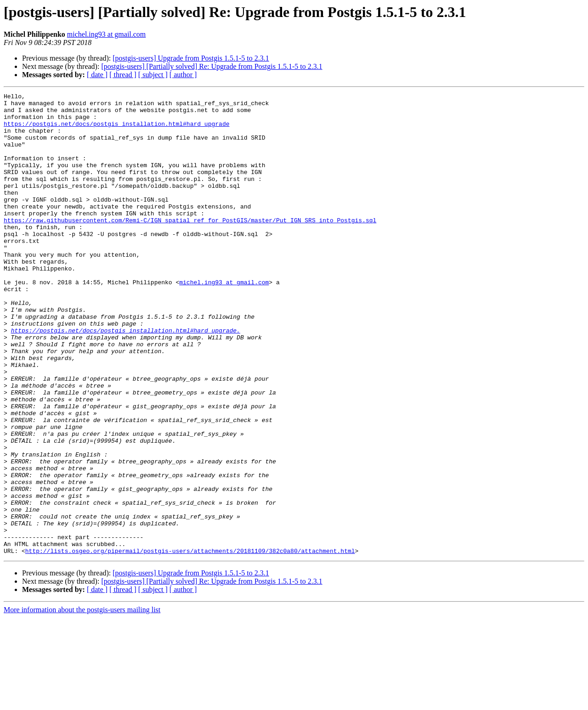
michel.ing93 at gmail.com (107, 34)
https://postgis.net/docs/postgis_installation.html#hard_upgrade (116, 130)
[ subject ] (153, 75)
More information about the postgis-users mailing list (82, 702)
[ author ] (183, 75)
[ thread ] (123, 75)
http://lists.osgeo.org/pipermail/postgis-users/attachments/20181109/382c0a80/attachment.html (190, 643)
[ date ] (97, 75)
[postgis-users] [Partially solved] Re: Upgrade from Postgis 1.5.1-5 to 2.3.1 (212, 66)
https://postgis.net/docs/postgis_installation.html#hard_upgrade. (126, 378)
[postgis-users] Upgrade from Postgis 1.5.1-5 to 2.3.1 (191, 58)
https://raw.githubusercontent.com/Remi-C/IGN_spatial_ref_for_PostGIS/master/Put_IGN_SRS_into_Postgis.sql (190, 246)
